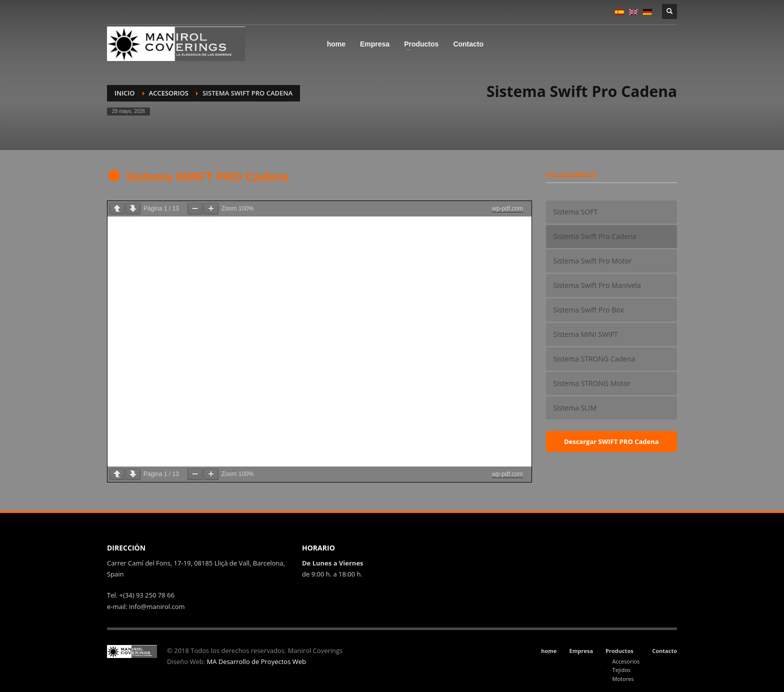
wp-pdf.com (507, 208)
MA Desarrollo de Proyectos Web (256, 661)
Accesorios (169, 93)
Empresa (581, 651)
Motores (623, 679)
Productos (619, 651)
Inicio (125, 93)
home (549, 651)
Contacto (664, 651)
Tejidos (621, 670)
